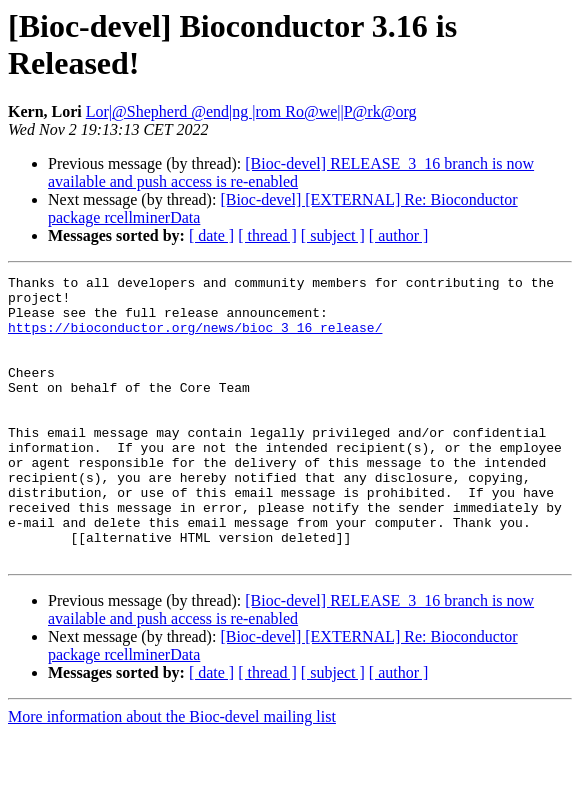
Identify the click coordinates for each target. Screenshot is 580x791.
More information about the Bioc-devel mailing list (172, 773)
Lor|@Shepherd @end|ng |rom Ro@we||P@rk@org (251, 111)
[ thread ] (267, 235)
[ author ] (399, 235)
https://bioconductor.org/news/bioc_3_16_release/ (195, 339)
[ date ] (211, 235)
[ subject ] (333, 235)
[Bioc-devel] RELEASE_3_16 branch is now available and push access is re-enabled (291, 172)
